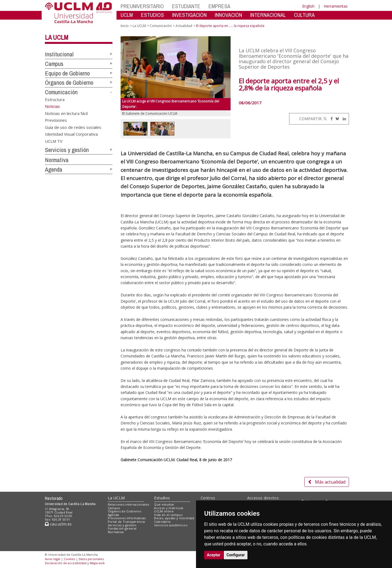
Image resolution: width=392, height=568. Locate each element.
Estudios (162, 498)
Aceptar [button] (214, 555)
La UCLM (57, 37)
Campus (54, 64)
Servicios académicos (171, 525)
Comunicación (61, 92)
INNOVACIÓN (228, 15)
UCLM (127, 15)
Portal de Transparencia (126, 522)
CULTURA (304, 15)
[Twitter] (325, 119)
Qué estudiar (164, 504)
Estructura (55, 99)
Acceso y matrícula (169, 508)
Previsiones (56, 120)
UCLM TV (54, 141)
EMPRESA (219, 6)
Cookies (69, 559)
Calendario (162, 522)
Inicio (125, 26)
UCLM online (164, 511)
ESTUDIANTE (186, 6)
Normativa (57, 160)
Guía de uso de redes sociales (73, 127)
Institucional (59, 54)
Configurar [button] (236, 555)
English (308, 6)
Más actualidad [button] (327, 482)
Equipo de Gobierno (67, 73)
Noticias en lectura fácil (66, 113)
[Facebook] (330, 119)
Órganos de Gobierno (69, 83)
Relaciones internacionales (129, 504)
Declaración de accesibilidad (66, 563)
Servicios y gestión (67, 150)
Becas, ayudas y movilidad (174, 518)
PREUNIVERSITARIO (142, 6)
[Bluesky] (336, 119)
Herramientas (336, 6)
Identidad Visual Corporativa (71, 134)
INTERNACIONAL (268, 15)
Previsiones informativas (127, 518)
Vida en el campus (168, 515)
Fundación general (122, 528)
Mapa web (97, 563)
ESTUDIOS (152, 15)
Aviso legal (53, 559)
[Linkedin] (343, 119)
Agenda (54, 169)
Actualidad (184, 26)
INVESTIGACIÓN (189, 15)
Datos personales (91, 559)
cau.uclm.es (58, 524)
